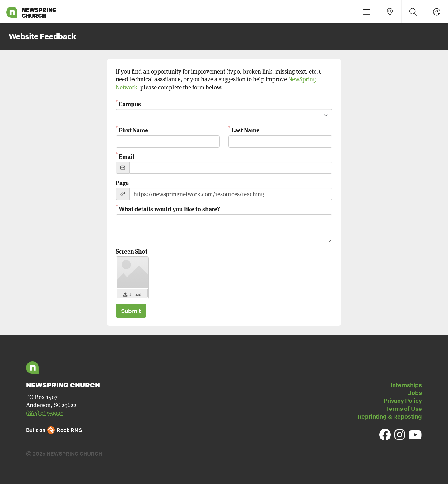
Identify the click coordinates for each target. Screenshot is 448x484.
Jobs (415, 393)
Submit (131, 311)
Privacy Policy (403, 401)
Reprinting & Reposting (390, 416)
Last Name (245, 130)
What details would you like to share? (169, 209)
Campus (130, 104)
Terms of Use (404, 409)
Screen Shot (132, 251)
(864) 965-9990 (45, 413)
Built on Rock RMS (54, 430)
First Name (133, 130)
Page (122, 182)
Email (127, 156)
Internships (406, 385)
